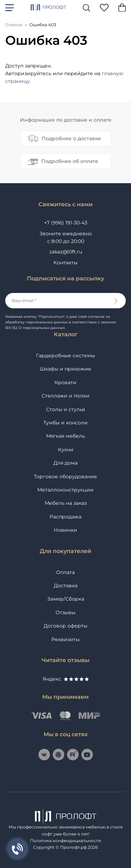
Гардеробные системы (65, 356)
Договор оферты (65, 626)
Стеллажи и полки (65, 396)
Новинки (65, 530)
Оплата (65, 572)
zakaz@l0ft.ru (66, 252)
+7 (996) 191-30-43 (66, 223)
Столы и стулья (65, 409)
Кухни (66, 450)
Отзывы (65, 612)
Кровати (65, 382)
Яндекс (66, 679)
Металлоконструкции (65, 490)
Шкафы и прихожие (65, 369)
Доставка (66, 586)
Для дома (65, 463)
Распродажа (65, 517)
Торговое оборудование (65, 476)
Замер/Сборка (66, 599)
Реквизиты (65, 639)
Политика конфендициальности (65, 841)
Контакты (65, 263)
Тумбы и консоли (65, 423)
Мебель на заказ (66, 503)
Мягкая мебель (65, 436)
